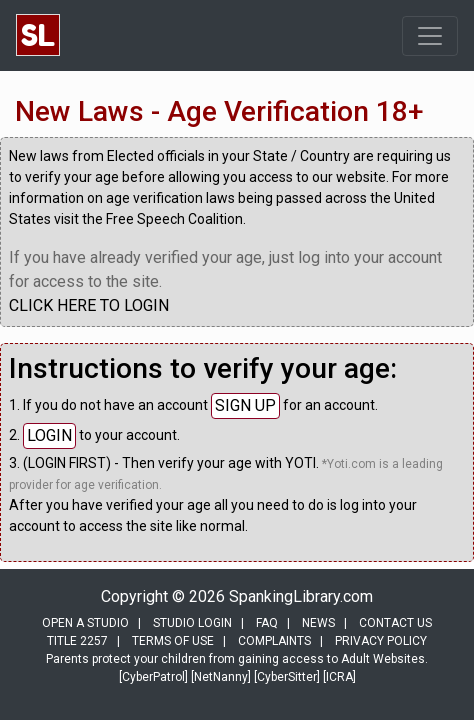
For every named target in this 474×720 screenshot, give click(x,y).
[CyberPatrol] (153, 677)
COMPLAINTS (274, 641)
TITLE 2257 (77, 641)
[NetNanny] (221, 677)
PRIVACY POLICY (381, 641)
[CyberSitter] (287, 677)
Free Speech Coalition (174, 219)
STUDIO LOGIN (192, 623)
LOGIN (49, 435)
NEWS (318, 623)
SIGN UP (245, 405)
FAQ (267, 623)
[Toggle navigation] (430, 36)
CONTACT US (395, 623)
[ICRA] (339, 677)
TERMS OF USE (173, 641)
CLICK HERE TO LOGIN (89, 305)
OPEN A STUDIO (85, 623)
